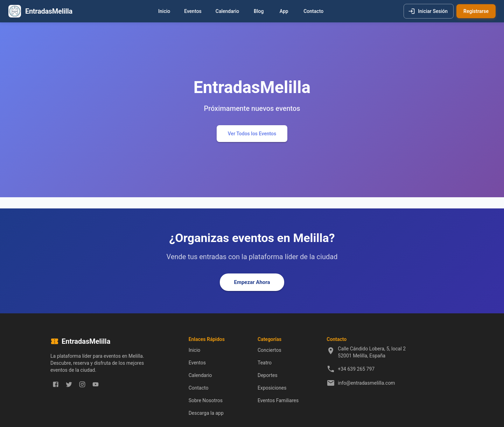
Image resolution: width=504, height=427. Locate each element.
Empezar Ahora (252, 282)
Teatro (265, 363)
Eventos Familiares (278, 400)
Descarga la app (206, 413)
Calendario (227, 11)
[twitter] (69, 384)
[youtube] (96, 384)
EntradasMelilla (49, 11)
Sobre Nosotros (206, 400)
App (284, 11)
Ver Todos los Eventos (252, 134)
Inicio (164, 11)
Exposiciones (272, 388)
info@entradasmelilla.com (366, 383)
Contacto (313, 11)
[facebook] (56, 384)
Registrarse (476, 11)
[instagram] (82, 384)
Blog (259, 11)
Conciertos (269, 350)
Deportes (268, 375)
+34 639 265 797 (356, 369)
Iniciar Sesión (429, 11)
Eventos (193, 11)
